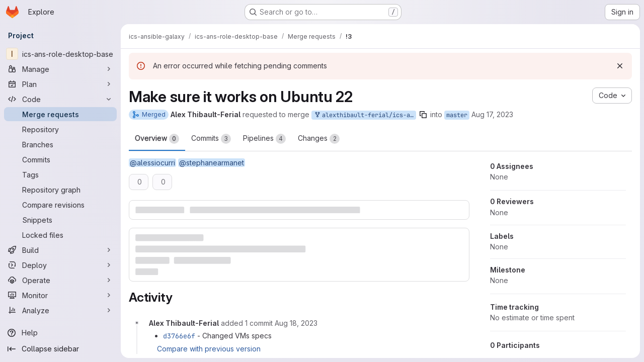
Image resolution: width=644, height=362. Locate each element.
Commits (211, 139)
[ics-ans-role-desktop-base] (60, 54)
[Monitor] (60, 295)
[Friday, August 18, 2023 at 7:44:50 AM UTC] (296, 323)
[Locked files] (60, 235)
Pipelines (264, 139)
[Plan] (60, 84)
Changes (319, 139)
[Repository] (60, 129)
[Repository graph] (60, 190)
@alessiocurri (152, 163)
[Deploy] (60, 265)
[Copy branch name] (423, 115)
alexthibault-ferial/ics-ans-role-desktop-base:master (365, 115)
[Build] (60, 250)
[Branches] (60, 144)
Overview (157, 139)
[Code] (60, 99)
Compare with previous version (209, 349)
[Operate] (60, 280)
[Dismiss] (620, 66)
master (457, 115)
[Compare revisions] (60, 205)
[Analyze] (60, 310)
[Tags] (60, 174)
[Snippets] (60, 220)
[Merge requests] (60, 114)
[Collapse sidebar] (60, 349)
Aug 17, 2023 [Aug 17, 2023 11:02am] (492, 114)
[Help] (60, 333)
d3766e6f (179, 336)
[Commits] (60, 159)
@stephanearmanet (212, 163)
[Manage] (60, 69)
